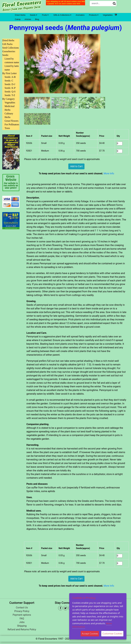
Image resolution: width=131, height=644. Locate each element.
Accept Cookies (90, 634)
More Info (109, 173)
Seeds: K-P (10, 88)
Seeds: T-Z (10, 95)
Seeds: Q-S (10, 92)
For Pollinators (12, 124)
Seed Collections (11, 48)
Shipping (22, 626)
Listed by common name (12, 61)
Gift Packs (7, 44)
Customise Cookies (112, 634)
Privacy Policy (22, 611)
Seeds (33, 15)
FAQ (22, 618)
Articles (28, 19)
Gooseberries (9, 51)
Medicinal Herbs (10, 108)
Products (94, 15)
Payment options (22, 615)
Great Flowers (12, 121)
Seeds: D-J (10, 84)
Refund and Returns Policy (22, 629)
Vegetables (108, 15)
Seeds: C (9, 81)
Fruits (45, 15)
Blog (37, 19)
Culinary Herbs (9, 115)
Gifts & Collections (62, 15)
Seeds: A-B (10, 77)
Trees (7, 128)
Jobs (22, 622)
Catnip (18, 19)
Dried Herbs (20, 15)
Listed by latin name (12, 68)
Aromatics (80, 15)
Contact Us (22, 608)
